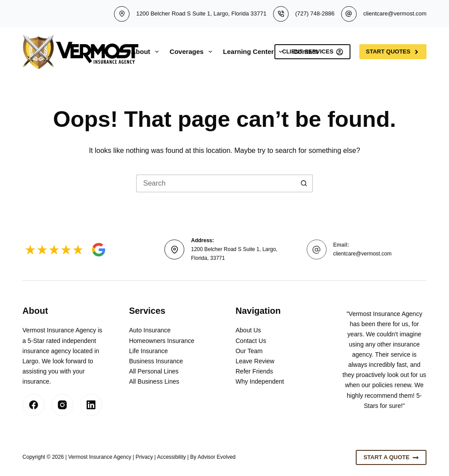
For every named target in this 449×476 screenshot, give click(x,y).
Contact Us (251, 341)
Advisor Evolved (217, 457)
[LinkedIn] (91, 405)
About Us (248, 330)
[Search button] (304, 183)
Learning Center (255, 52)
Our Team (249, 351)
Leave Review (255, 361)
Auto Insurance (150, 330)
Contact (306, 51)
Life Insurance (148, 351)
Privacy (144, 457)
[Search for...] (216, 183)
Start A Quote (391, 457)
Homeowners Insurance (162, 341)
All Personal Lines (154, 371)
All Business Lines (154, 381)
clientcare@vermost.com (395, 13)
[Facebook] (34, 405)
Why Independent (260, 381)
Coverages (193, 52)
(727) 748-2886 (315, 13)
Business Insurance (156, 361)
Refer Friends (254, 371)
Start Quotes (393, 52)
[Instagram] (62, 405)
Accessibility (171, 457)
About (147, 52)
